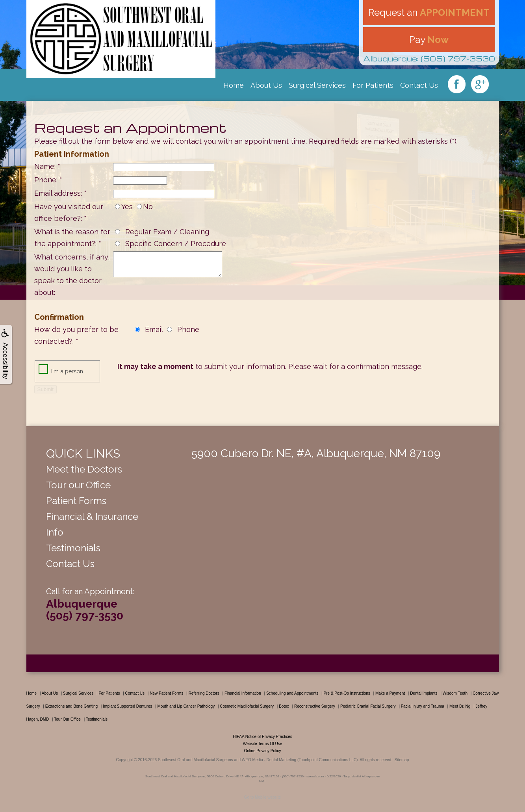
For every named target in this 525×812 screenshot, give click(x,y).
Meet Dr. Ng (460, 706)
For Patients (373, 85)
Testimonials (73, 548)
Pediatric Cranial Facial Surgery (368, 706)
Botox (284, 706)
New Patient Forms (166, 693)
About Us (266, 85)
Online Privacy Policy (263, 751)
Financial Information (243, 693)
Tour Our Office (67, 719)
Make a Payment (390, 693)
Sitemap (402, 760)
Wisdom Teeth (455, 693)
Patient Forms (76, 501)
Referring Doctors (204, 693)
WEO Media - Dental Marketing (269, 760)
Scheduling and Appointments (292, 693)
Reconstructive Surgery (315, 706)
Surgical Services (317, 85)
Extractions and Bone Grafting (71, 706)
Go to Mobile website (262, 797)
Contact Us (419, 85)
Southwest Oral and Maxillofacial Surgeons (196, 760)
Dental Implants (424, 693)
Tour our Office (78, 485)
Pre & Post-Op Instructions (347, 693)
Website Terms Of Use (263, 744)
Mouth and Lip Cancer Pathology (186, 706)
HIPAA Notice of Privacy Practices (262, 737)
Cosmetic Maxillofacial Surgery (247, 706)
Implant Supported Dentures (127, 706)
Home (234, 85)
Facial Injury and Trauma (423, 706)
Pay (429, 40)
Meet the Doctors (84, 469)
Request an (429, 12)
